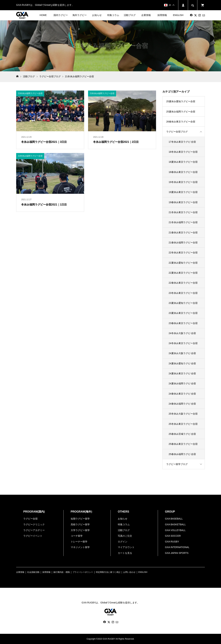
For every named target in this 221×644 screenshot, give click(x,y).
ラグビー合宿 (30, 519)
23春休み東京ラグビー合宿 (183, 323)
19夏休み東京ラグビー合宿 (183, 192)
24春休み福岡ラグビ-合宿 (182, 404)
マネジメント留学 (80, 547)
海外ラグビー (80, 15)
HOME (43, 15)
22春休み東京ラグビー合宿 (183, 283)
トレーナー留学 (79, 542)
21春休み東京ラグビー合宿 (183, 232)
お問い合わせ (129, 572)
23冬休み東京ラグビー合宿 (183, 293)
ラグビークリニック (34, 524)
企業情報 (146, 15)
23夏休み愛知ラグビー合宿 (183, 303)
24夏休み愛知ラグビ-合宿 (182, 363)
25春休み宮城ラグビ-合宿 (182, 434)
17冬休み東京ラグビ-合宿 (182, 142)
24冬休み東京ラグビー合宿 (183, 343)
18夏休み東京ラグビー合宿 (183, 162)
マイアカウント (126, 547)
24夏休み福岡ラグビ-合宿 (182, 383)
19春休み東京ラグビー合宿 (183, 202)
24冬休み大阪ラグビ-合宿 (182, 333)
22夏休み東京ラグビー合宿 (183, 273)
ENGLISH (178, 15)
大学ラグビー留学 (80, 530)
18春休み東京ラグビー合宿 (183, 172)
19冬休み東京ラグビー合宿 (183, 182)
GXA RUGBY (172, 542)
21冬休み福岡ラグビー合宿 (183, 222)
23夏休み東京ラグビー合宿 (183, 313)
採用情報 (162, 15)
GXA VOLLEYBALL (175, 530)
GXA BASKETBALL (175, 524)
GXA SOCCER (173, 536)
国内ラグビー (61, 15)
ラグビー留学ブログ (177, 464)
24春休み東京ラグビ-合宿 (182, 394)
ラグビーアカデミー (34, 530)
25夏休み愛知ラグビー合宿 (181, 101)
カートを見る (125, 553)
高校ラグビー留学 (80, 524)
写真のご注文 (125, 536)
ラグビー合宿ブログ (177, 132)
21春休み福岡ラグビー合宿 (183, 243)
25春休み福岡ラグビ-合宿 (182, 454)
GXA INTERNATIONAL (177, 547)
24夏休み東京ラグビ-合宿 (182, 373)
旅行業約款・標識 (62, 572)
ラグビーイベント (33, 536)
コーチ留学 (77, 536)
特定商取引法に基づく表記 (108, 572)
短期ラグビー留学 (80, 519)
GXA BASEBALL (174, 519)
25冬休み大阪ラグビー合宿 (183, 414)
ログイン (123, 542)
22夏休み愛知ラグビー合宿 (183, 263)
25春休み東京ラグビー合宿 (183, 444)
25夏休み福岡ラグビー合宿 (181, 112)
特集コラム (113, 15)
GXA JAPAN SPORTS (177, 553)
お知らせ (97, 15)
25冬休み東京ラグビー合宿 (183, 424)
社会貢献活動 (33, 572)
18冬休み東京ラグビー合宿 (183, 152)
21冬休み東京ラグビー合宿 (183, 212)
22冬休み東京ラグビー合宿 (183, 253)
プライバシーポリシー (83, 572)
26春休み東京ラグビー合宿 (181, 122)
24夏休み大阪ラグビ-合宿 (182, 353)
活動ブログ (130, 15)
